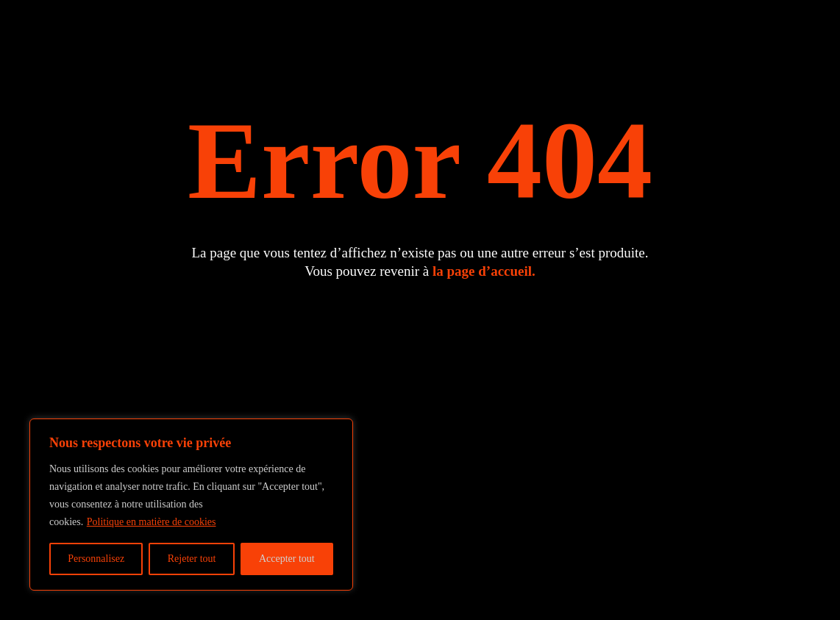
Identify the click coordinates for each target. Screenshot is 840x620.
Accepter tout (287, 559)
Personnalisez (96, 559)
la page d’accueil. (484, 271)
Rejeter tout (192, 559)
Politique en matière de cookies (152, 522)
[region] (191, 505)
